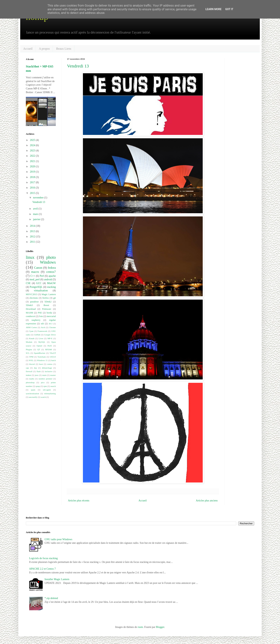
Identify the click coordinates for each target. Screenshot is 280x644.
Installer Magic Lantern (57, 579)
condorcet (31, 316)
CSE (28, 283)
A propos (44, 49)
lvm (41, 316)
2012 (33, 237)
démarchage (47, 368)
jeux (37, 375)
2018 (33, 177)
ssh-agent (47, 390)
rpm (45, 386)
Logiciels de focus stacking (44, 558)
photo (51, 257)
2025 (33, 140)
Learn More (213, 9)
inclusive (49, 371)
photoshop (30, 382)
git (55, 298)
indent (28, 375)
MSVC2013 (32, 294)
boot (41, 364)
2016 (33, 188)
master (53, 375)
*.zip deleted (51, 598)
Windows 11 (42, 360)
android (48, 279)
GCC (39, 283)
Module (29, 342)
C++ (33, 276)
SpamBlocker (40, 353)
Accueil (28, 49)
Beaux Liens (64, 49)
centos (50, 364)
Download (31, 309)
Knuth (32, 338)
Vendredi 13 (78, 66)
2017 (33, 182)
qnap (38, 386)
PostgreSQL (36, 287)
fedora (52, 268)
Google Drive (50, 335)
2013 (33, 231)
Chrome (52, 327)
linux (30, 257)
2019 (33, 172)
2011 (33, 242)
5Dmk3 (29, 305)
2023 (33, 151)
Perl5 (50, 346)
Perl (42, 276)
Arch (43, 327)
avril (36, 209)
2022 (33, 156)
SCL (28, 353)
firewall (29, 371)
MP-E (50, 338)
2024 (33, 145)
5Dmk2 (48, 302)
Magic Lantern (49, 294)
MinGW (51, 283)
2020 (33, 166)
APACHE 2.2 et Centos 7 (42, 569)
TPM (31, 357)
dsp (35, 368)
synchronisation (32, 393)
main (44, 375)
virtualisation (41, 291)
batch (54, 360)
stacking (51, 287)
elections (34, 298)
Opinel (39, 346)
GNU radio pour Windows (58, 539)
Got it (229, 9)
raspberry (36, 320)
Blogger (160, 627)
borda (49, 313)
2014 (33, 226)
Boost (46, 305)
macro (35, 272)
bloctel (32, 364)
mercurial (51, 316)
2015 (33, 193)
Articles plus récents (79, 501)
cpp (27, 368)
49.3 (51, 324)
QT (39, 349)
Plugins (29, 349)
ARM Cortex (31, 327)
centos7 (51, 272)
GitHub (37, 335)
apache (52, 276)
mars (36, 214)
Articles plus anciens (207, 501)
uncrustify (33, 397)
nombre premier (45, 379)
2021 (33, 161)
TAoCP (53, 353)
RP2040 (49, 349)
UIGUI (53, 357)
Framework (42, 331)
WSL (31, 360)
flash (39, 371)
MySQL (42, 342)
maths (32, 379)
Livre (41, 338)
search (53, 386)
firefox (45, 298)
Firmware (47, 309)
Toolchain (42, 357)
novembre (38, 198)
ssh (42, 324)
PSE (40, 313)
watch (43, 397)
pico (43, 382)
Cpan (31, 331)
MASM (29, 313)
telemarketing (50, 393)
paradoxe (34, 302)
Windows (48, 262)
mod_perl (35, 279)
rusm (140, 627)
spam (33, 390)
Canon (38, 268)
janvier (37, 219)
